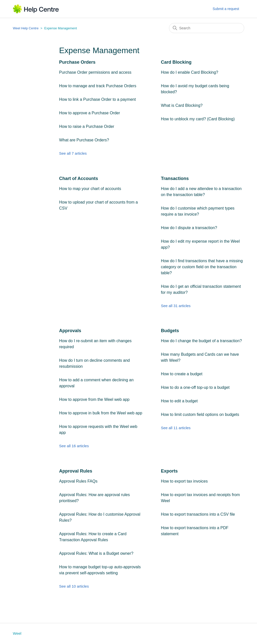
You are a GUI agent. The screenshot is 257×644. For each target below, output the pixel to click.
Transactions (175, 178)
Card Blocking (176, 62)
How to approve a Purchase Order (90, 113)
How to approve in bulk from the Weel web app (101, 413)
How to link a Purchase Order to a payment (98, 99)
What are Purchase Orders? (84, 140)
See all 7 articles (73, 153)
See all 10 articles (74, 586)
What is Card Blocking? (182, 105)
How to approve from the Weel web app (94, 399)
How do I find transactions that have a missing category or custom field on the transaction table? (202, 267)
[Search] (207, 28)
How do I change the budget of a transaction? (201, 341)
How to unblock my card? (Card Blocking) (198, 119)
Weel (17, 633)
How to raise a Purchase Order (87, 126)
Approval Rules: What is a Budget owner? (96, 553)
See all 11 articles (176, 428)
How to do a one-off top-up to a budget (195, 387)
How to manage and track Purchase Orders (98, 86)
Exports (169, 471)
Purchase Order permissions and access (95, 72)
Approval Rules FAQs (78, 481)
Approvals (70, 331)
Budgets (170, 331)
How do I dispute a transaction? (189, 228)
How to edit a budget (179, 401)
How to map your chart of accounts (90, 189)
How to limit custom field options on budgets (200, 415)
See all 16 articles (74, 446)
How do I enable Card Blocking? (190, 72)
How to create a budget (182, 374)
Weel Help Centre (26, 28)
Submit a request (226, 9)
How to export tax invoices (184, 481)
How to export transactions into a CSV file (198, 514)
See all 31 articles (176, 306)
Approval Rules (76, 471)
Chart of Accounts (79, 178)
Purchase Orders (77, 62)
